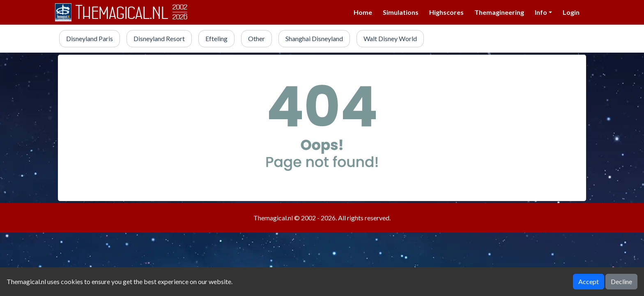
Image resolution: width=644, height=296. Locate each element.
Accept (589, 281)
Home (363, 12)
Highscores (446, 12)
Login (571, 12)
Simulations (401, 12)
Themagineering (499, 12)
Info (541, 12)
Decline (621, 281)
